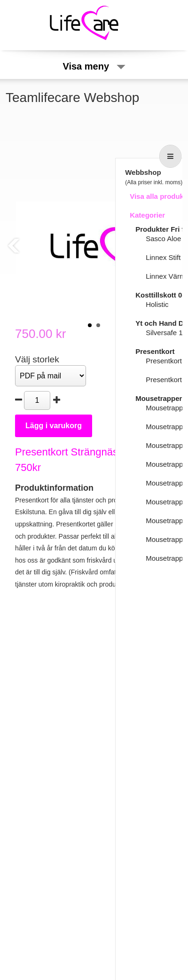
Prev (14, 246)
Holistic (157, 304)
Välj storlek (37, 359)
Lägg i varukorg (54, 426)
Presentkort (155, 351)
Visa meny (94, 66)
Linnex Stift (163, 257)
